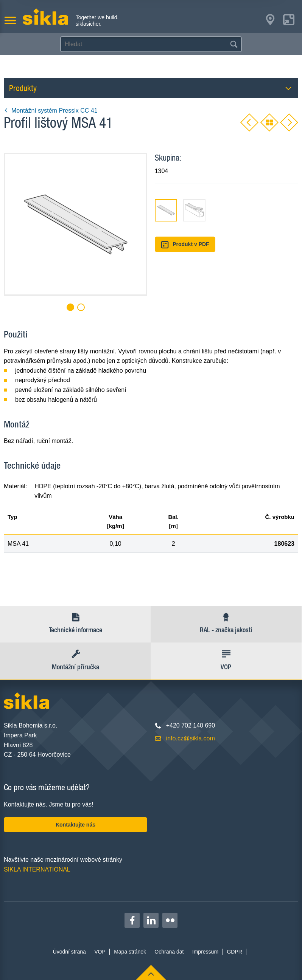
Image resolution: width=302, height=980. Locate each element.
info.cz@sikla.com (191, 738)
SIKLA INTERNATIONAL (37, 869)
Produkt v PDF (185, 245)
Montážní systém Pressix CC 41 (51, 111)
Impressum (205, 952)
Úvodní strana (69, 952)
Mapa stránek (130, 952)
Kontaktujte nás (75, 825)
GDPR (234, 952)
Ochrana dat (169, 952)
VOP (100, 952)
